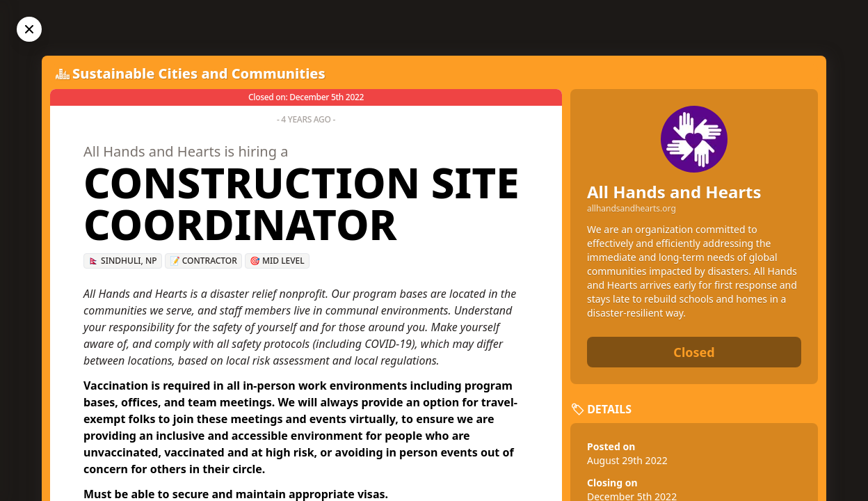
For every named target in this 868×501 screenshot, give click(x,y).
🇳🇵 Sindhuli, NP (123, 261)
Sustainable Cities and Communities (199, 73)
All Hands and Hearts (674, 192)
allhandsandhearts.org (632, 209)
